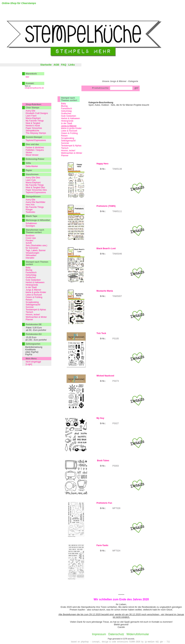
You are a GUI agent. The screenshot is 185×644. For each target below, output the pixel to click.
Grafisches (66, 113)
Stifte (28, 163)
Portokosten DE (34, 324)
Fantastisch (66, 109)
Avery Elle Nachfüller (35, 202)
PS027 (116, 423)
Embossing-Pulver (35, 159)
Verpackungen (32, 253)
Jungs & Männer (33, 290)
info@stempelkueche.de (34, 88)
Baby (63, 104)
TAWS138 (117, 169)
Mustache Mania (105, 291)
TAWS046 (117, 254)
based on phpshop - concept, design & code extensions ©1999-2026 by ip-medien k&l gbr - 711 (120, 642)
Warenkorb (31, 74)
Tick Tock (101, 333)
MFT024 (116, 551)
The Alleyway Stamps (36, 133)
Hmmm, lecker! (68, 151)
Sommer (65, 143)
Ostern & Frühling (69, 133)
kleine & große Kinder (71, 128)
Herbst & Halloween (70, 118)
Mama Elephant (33, 118)
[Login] (29, 364)
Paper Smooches (34, 128)
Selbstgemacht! (68, 141)
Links (72, 65)
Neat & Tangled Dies (35, 188)
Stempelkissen (33, 197)
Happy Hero (102, 164)
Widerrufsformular (138, 634)
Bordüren (30, 236)
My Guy (100, 418)
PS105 (116, 339)
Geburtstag (66, 111)
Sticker (29, 153)
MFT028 (116, 508)
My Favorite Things (35, 121)
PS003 (116, 466)
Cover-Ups (31, 238)
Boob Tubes (103, 461)
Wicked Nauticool (105, 376)
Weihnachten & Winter (72, 153)
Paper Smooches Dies (36, 190)
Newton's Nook (33, 126)
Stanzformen (32, 174)
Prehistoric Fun (104, 503)
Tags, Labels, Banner (36, 250)
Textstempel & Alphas (71, 146)
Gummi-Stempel (34, 137)
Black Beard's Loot (106, 248)
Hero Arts (30, 205)
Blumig (64, 106)
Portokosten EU (34, 334)
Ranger (29, 210)
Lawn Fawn (31, 116)
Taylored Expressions (36, 140)
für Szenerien (32, 248)
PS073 (116, 381)
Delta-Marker (32, 166)
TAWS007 (117, 296)
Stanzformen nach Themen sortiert (35, 231)
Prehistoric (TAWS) (106, 206)
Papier (29, 170)
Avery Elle (30, 111)
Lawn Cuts (31, 180)
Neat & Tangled (33, 123)
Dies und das (32, 144)
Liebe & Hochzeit (69, 131)
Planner (65, 156)
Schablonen (31, 223)
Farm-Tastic (102, 545)
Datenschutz (116, 634)
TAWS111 (117, 211)
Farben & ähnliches (35, 148)
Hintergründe (67, 121)
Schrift (29, 243)
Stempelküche (32, 131)
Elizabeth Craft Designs (37, 113)
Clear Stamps (32, 108)
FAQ (64, 65)
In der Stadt (67, 123)
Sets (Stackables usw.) (36, 245)
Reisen (64, 136)
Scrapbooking (68, 138)
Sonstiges (30, 226)
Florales (29, 241)
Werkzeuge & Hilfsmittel (38, 220)
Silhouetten (31, 255)
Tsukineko (30, 212)
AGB (56, 65)
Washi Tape (31, 216)
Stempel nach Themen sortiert (69, 99)
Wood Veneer (32, 155)
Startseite (46, 65)
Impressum (99, 634)
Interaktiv (30, 258)
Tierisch (65, 148)
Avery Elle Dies (33, 178)
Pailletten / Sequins (35, 150)
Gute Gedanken (69, 116)
